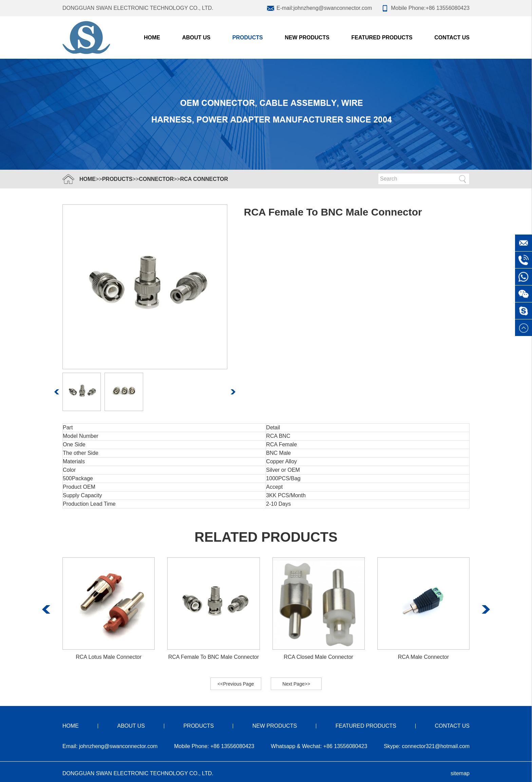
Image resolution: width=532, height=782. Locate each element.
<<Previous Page (236, 684)
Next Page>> (296, 684)
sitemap (460, 773)
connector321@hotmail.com (436, 746)
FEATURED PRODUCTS (382, 38)
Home (152, 38)
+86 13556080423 (448, 8)
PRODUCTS (248, 38)
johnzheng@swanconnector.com (333, 8)
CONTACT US (452, 38)
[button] (57, 392)
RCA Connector (204, 179)
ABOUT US (196, 38)
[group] (109, 609)
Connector (156, 179)
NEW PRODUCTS (307, 38)
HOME (88, 179)
